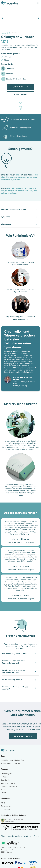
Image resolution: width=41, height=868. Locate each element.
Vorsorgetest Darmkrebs (11, 763)
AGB (3, 803)
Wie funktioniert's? (8, 783)
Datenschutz (6, 806)
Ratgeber (5, 777)
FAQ (3, 789)
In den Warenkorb (23, 736)
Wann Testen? (20, 95)
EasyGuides (6, 780)
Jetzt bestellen (20, 87)
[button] (38, 3)
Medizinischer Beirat (9, 786)
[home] (10, 2)
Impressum (5, 809)
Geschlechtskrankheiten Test (13, 760)
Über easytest (7, 774)
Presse (4, 793)
